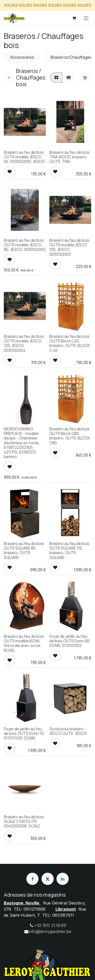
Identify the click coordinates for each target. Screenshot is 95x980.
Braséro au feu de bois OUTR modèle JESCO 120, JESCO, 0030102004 (24, 343)
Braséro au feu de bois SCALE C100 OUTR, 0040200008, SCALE (24, 821)
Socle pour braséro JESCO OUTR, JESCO (68, 731)
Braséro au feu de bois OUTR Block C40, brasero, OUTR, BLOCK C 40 (70, 343)
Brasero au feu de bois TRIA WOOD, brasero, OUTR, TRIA (69, 157)
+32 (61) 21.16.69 (50, 925)
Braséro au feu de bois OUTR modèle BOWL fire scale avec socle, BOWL (24, 643)
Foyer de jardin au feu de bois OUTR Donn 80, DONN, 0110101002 (70, 641)
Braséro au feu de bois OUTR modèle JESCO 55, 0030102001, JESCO (24, 157)
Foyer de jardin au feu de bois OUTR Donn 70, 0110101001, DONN (24, 734)
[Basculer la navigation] (86, 18)
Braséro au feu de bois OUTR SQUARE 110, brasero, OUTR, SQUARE (69, 551)
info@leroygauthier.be (50, 931)
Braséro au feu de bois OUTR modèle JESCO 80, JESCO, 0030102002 (25, 245)
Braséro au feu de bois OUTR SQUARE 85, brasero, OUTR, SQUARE (24, 551)
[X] (48, 879)
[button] (10, 171)
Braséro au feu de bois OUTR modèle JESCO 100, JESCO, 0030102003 (69, 247)
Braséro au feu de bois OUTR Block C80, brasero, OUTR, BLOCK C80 (70, 436)
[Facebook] (32, 879)
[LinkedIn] (63, 879)
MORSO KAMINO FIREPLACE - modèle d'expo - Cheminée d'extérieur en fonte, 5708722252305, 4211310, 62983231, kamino (22, 443)
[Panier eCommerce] (74, 18)
